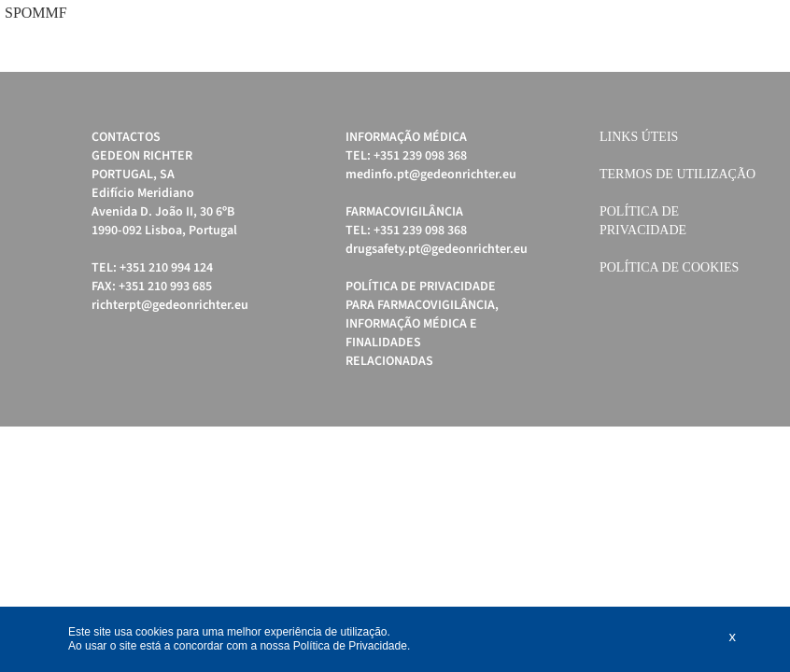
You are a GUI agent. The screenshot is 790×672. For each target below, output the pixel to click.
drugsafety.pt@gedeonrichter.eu (437, 249)
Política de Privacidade (350, 646)
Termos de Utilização (677, 174)
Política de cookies (669, 267)
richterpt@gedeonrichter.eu (170, 305)
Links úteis (639, 137)
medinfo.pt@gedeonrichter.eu (431, 175)
